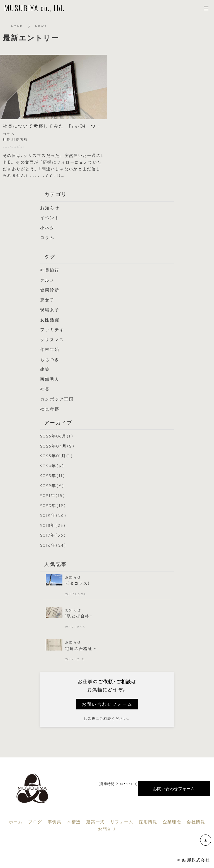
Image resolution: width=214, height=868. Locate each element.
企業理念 (172, 822)
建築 (45, 369)
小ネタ (47, 228)
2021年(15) (53, 495)
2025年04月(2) (57, 446)
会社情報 (196, 822)
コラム (47, 237)
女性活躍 (50, 320)
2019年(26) (53, 515)
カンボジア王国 (57, 399)
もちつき (50, 359)
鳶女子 (47, 300)
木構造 (74, 822)
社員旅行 (50, 270)
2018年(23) (53, 525)
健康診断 (50, 290)
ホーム (16, 822)
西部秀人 (50, 379)
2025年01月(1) (57, 456)
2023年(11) (53, 475)
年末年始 (50, 349)
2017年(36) (53, 535)
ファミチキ (52, 329)
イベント (50, 217)
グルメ (47, 280)
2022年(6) (52, 486)
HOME (17, 26)
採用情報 (148, 822)
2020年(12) (53, 505)
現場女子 (50, 310)
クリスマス (52, 339)
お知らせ (50, 208)
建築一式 (96, 822)
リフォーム (122, 822)
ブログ (35, 822)
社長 (45, 389)
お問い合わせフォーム (107, 704)
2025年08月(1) (57, 436)
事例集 (55, 822)
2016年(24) (53, 545)
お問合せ (107, 829)
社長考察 (50, 409)
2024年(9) (52, 466)
